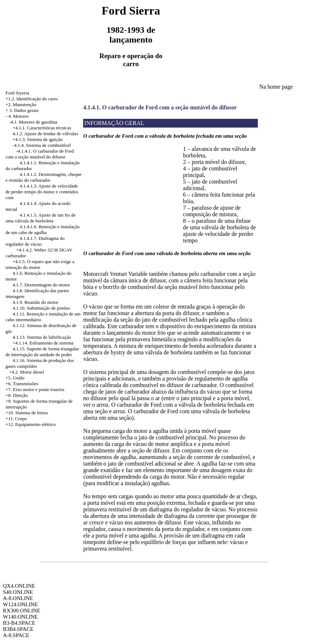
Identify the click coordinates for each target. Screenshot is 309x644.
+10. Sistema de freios (27, 413)
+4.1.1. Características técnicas (42, 128)
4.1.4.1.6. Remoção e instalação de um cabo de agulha (42, 230)
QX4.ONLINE (19, 586)
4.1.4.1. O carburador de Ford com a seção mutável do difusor (160, 107)
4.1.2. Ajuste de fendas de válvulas (46, 134)
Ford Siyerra (17, 93)
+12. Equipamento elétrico (31, 424)
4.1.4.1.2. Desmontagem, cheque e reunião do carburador (43, 177)
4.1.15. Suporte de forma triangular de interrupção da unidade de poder (42, 352)
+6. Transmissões (22, 384)
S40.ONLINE (18, 592)
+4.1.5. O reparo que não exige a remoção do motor (40, 264)
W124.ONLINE (20, 604)
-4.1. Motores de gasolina (33, 122)
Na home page (276, 87)
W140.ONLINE (20, 617)
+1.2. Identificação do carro (32, 99)
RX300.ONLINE (22, 611)
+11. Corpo (16, 418)
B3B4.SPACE (18, 629)
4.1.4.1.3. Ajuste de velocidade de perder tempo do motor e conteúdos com (42, 192)
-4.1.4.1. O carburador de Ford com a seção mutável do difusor (40, 154)
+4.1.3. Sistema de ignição (38, 139)
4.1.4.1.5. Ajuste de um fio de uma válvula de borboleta (40, 218)
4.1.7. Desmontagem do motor (41, 285)
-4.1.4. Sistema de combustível (42, 145)
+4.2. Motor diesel (27, 372)
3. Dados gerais (24, 110)
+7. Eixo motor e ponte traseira (35, 389)
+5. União (15, 378)
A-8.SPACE (16, 635)
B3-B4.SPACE (19, 623)
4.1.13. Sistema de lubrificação (42, 337)
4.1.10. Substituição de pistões (41, 308)
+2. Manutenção (21, 104)
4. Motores (19, 116)
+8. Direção (17, 395)
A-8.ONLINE (18, 598)
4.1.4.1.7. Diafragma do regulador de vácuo (35, 241)
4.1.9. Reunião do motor (36, 302)
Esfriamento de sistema (51, 343)
